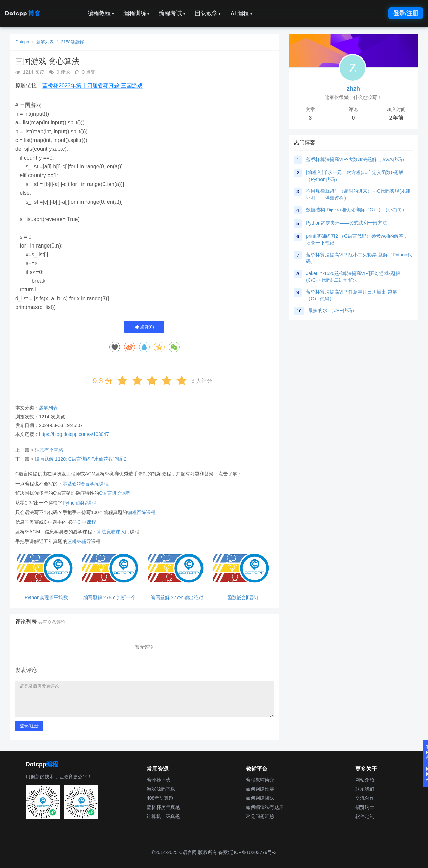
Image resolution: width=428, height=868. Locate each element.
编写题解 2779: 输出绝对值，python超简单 (177, 598)
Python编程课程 (79, 503)
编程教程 (101, 13)
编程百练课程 (141, 512)
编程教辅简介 (260, 780)
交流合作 (365, 798)
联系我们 (365, 789)
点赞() (144, 327)
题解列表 (45, 42)
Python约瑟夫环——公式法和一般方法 (347, 223)
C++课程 (87, 522)
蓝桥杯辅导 (79, 541)
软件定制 (365, 816)
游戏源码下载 (161, 789)
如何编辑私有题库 (265, 807)
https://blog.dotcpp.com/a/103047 (74, 434)
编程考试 (172, 13)
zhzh (353, 89)
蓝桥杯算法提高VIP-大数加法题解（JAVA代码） (356, 159)
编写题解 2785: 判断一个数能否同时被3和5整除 (112, 598)
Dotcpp (23, 13)
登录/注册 (406, 13)
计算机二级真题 (163, 816)
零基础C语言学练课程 (86, 484)
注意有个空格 (49, 450)
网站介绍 (365, 780)
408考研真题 (160, 798)
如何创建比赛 (260, 789)
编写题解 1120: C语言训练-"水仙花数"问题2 (81, 459)
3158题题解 (72, 42)
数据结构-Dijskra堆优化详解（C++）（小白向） (356, 210)
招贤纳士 (365, 807)
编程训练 (137, 13)
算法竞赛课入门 (113, 532)
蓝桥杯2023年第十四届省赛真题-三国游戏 (92, 85)
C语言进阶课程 (115, 493)
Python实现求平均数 (46, 598)
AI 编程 (241, 13)
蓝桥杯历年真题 (163, 807)
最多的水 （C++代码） (332, 310)
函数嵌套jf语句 (243, 598)
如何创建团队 (260, 798)
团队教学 (208, 13)
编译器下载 (159, 780)
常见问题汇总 (260, 816)
